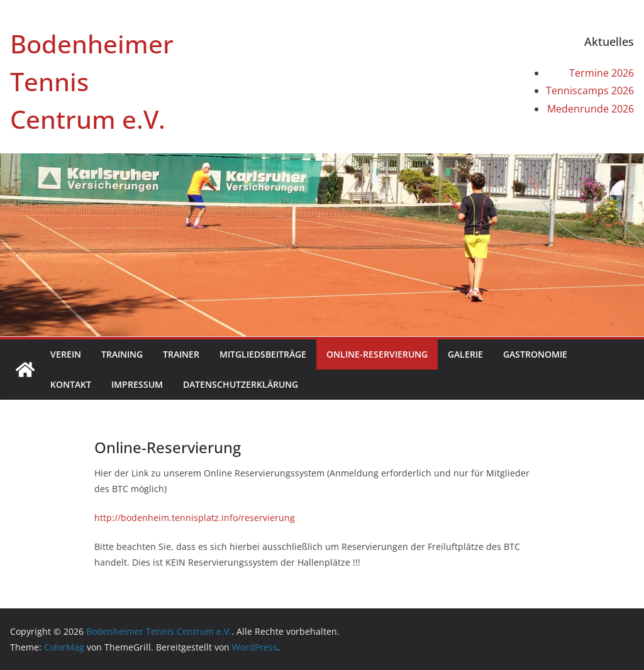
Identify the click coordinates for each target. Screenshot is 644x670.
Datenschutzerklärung (241, 384)
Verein (66, 354)
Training (122, 354)
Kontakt (71, 384)
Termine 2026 (602, 73)
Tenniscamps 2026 (590, 91)
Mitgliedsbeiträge (263, 354)
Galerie (465, 354)
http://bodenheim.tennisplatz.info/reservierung (195, 518)
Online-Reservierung (377, 354)
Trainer (181, 354)
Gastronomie (535, 354)
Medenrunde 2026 (591, 109)
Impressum (137, 384)
